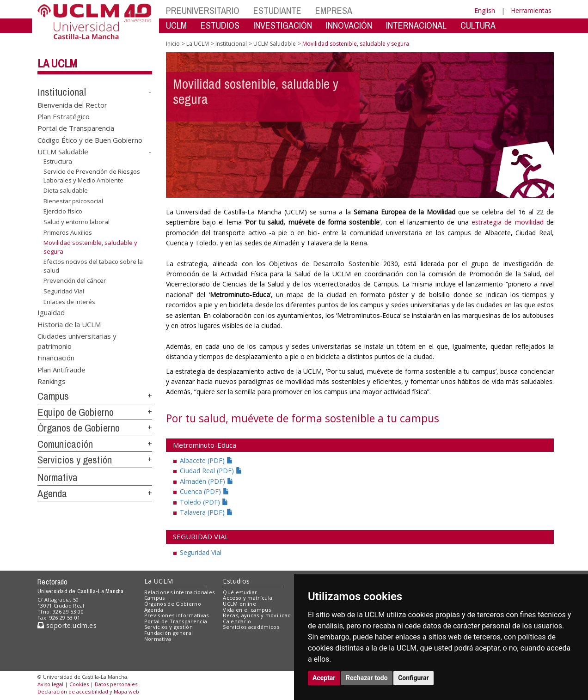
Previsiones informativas (177, 615)
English (485, 10)
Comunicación (65, 444)
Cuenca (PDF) (205, 491)
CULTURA (478, 25)
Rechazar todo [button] (367, 678)
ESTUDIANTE (277, 10)
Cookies (79, 684)
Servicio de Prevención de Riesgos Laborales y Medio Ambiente (92, 176)
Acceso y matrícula (248, 598)
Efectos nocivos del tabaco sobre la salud (93, 266)
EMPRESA (334, 10)
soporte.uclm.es (67, 625)
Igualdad (51, 312)
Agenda (52, 493)
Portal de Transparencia (76, 128)
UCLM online (239, 604)
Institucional (62, 92)
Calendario (237, 621)
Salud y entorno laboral (77, 222)
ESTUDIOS (220, 25)
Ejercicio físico (63, 211)
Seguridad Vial (64, 291)
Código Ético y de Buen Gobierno (90, 140)
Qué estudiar (240, 592)
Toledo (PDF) (204, 502)
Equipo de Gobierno (76, 412)
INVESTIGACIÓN (283, 25)
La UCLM (57, 63)
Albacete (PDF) (206, 460)
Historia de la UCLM (69, 324)
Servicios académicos (251, 627)
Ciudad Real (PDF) (211, 471)
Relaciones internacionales (180, 592)
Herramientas (531, 10)
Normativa (58, 477)
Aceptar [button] (324, 678)
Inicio (173, 44)
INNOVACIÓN (349, 25)
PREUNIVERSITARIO (203, 10)
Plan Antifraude (61, 369)
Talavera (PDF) (206, 512)
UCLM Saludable (63, 152)
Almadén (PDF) (207, 481)
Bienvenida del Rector (72, 104)
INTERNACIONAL (416, 25)
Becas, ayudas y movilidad (257, 615)
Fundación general (169, 633)
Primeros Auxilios (68, 232)
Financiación (56, 358)
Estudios (236, 581)
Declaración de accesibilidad (73, 691)
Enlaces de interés (69, 301)
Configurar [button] (413, 678)
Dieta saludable (66, 190)
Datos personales (116, 684)
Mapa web (126, 691)
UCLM (176, 25)
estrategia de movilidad (508, 222)
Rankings (52, 381)
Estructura (58, 161)
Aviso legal (50, 684)
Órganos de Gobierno (79, 428)
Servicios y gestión (75, 460)
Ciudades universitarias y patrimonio (77, 341)
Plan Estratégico (64, 116)
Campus (53, 396)
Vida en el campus (247, 610)
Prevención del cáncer (75, 280)
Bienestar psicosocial (73, 201)
